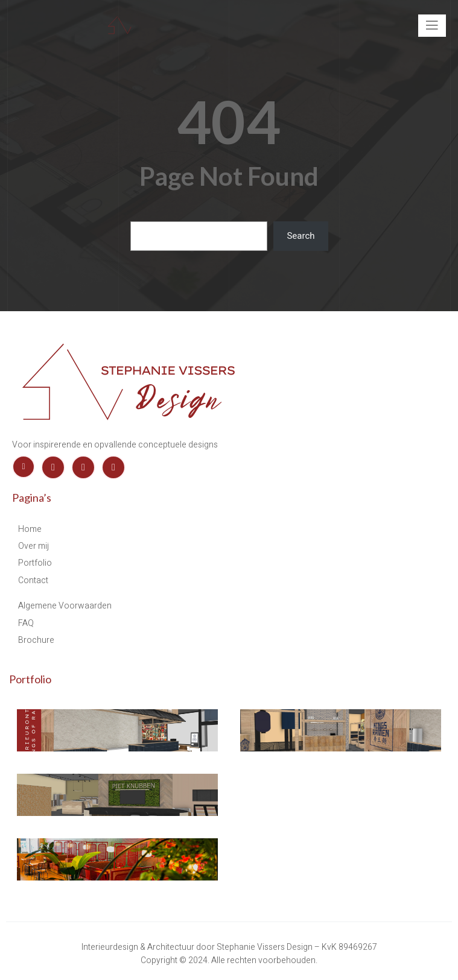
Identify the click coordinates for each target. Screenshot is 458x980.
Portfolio (30, 679)
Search (301, 236)
